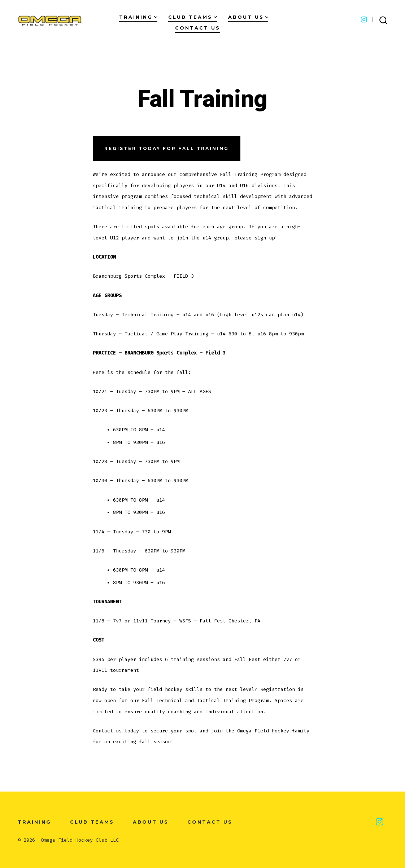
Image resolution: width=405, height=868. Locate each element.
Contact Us (198, 28)
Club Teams (193, 17)
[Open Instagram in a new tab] (364, 19)
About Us (248, 17)
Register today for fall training (167, 148)
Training (138, 17)
